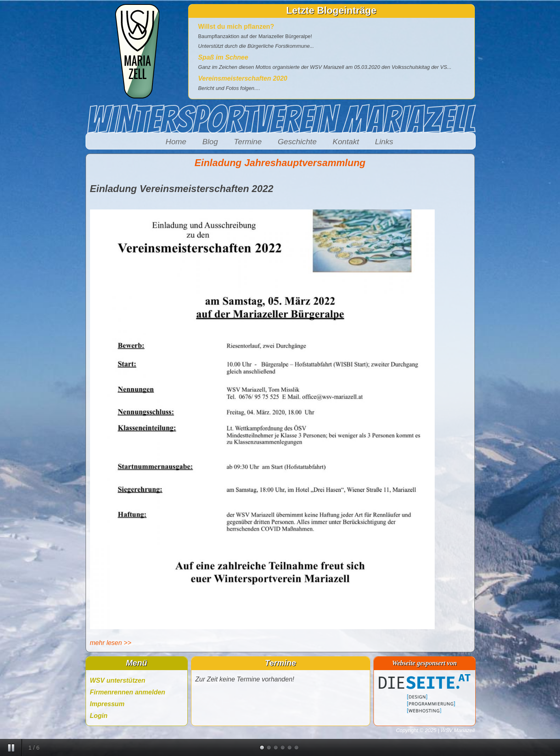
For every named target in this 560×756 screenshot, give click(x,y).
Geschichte (297, 142)
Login (99, 716)
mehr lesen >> (111, 643)
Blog (210, 142)
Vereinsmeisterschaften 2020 (243, 78)
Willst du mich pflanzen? (236, 27)
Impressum (107, 704)
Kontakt (346, 142)
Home (176, 142)
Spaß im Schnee (223, 57)
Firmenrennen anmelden (128, 692)
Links (384, 142)
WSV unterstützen (118, 680)
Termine (248, 142)
